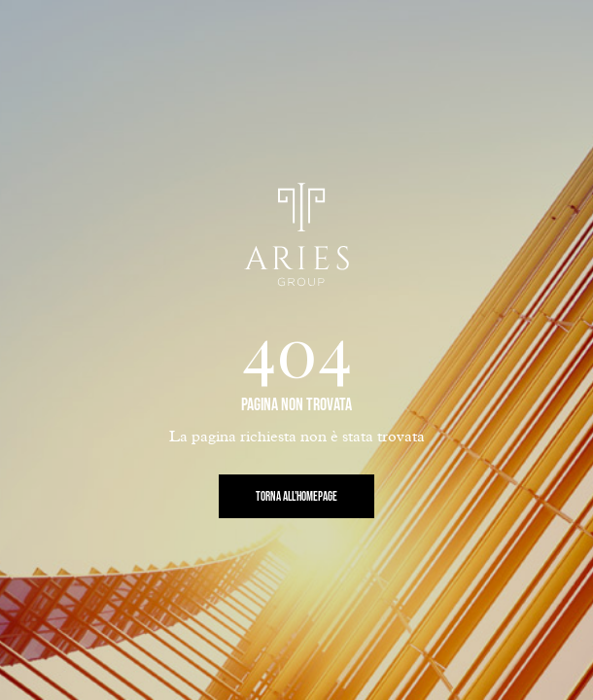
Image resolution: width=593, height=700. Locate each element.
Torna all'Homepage (296, 497)
